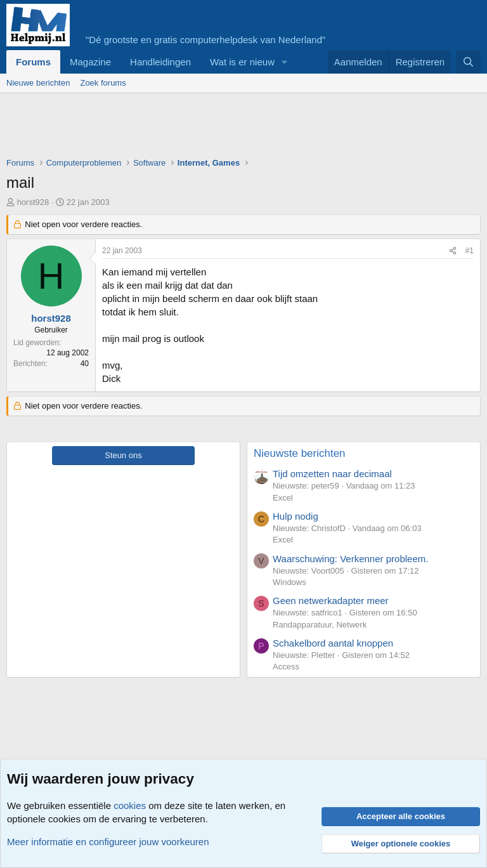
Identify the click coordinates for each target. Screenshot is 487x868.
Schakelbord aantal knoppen (333, 643)
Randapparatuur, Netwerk (320, 625)
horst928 (33, 202)
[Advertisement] (237, 128)
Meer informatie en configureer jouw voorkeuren (108, 842)
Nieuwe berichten (38, 83)
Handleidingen (160, 62)
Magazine (90, 62)
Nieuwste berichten (300, 453)
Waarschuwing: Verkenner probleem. (350, 559)
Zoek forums (103, 83)
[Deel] (453, 251)
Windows (289, 582)
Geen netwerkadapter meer (331, 601)
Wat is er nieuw (242, 62)
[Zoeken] (468, 62)
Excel (283, 498)
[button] (285, 62)
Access (286, 667)
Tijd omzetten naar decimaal (332, 474)
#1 (470, 251)
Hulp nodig (295, 516)
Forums (33, 62)
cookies (130, 806)
